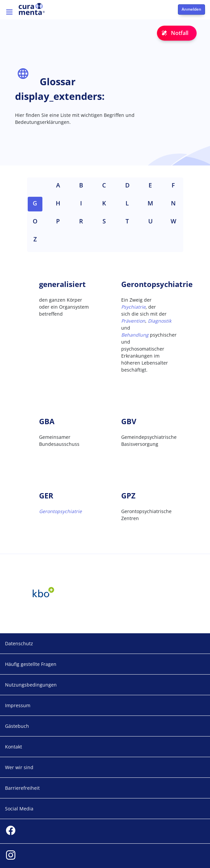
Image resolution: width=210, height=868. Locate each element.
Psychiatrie (133, 307)
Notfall (180, 33)
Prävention (133, 321)
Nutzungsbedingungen (31, 685)
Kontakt (14, 747)
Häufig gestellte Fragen (31, 664)
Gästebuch (17, 726)
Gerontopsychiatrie (60, 511)
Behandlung (135, 335)
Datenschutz (19, 643)
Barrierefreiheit (22, 788)
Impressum (18, 705)
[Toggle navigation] (9, 12)
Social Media (19, 809)
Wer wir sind (19, 767)
